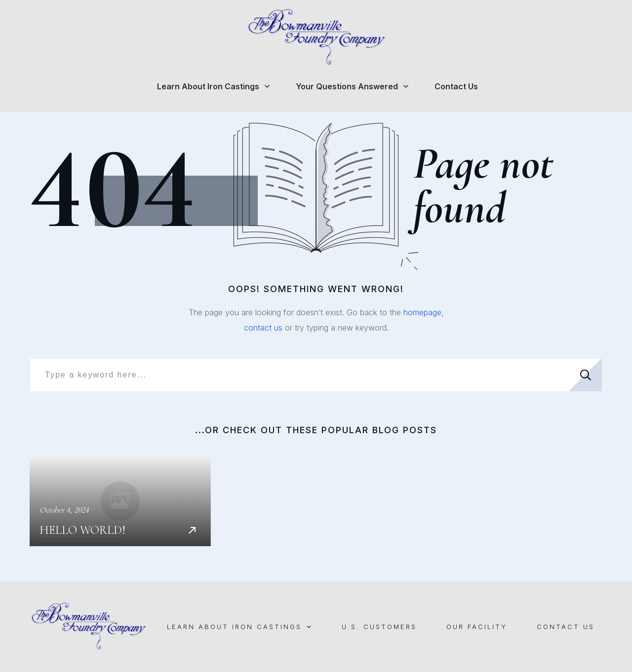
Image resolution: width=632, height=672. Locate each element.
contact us (263, 328)
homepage (422, 312)
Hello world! (120, 501)
